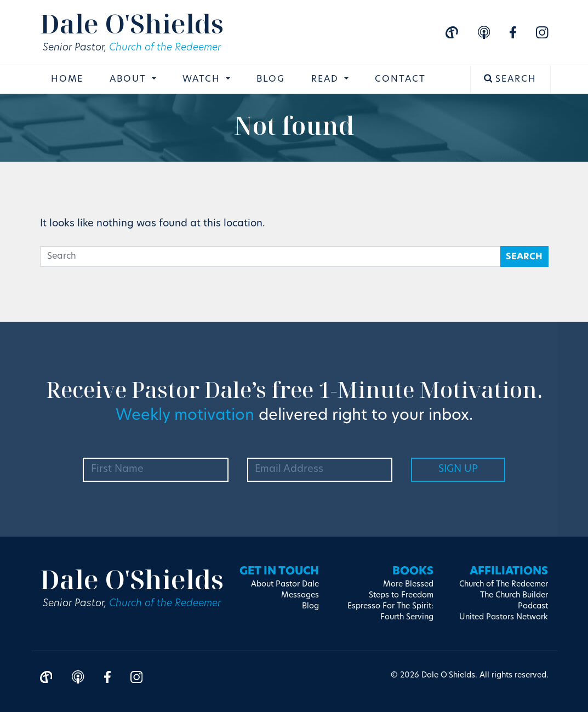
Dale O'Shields (132, 23)
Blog (271, 79)
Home (67, 79)
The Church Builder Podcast (514, 601)
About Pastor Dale (285, 585)
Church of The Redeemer (504, 585)
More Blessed (408, 585)
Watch (203, 79)
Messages (300, 596)
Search (510, 79)
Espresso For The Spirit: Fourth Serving (390, 612)
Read (327, 79)
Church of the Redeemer (165, 48)
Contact (400, 79)
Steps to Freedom (401, 596)
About (130, 79)
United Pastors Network (504, 617)
